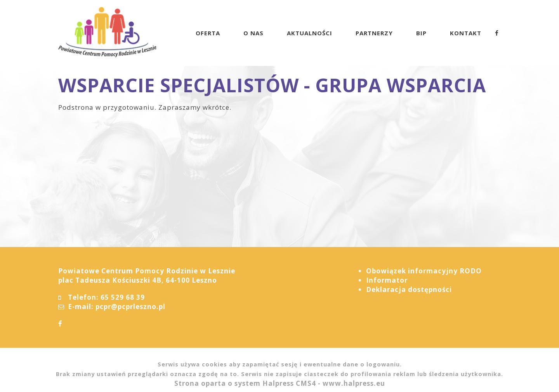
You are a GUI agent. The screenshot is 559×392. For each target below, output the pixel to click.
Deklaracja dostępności (409, 289)
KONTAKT (466, 33)
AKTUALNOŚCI (310, 33)
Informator (387, 280)
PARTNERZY (374, 33)
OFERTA (208, 33)
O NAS (253, 33)
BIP (421, 33)
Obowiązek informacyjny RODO (424, 271)
